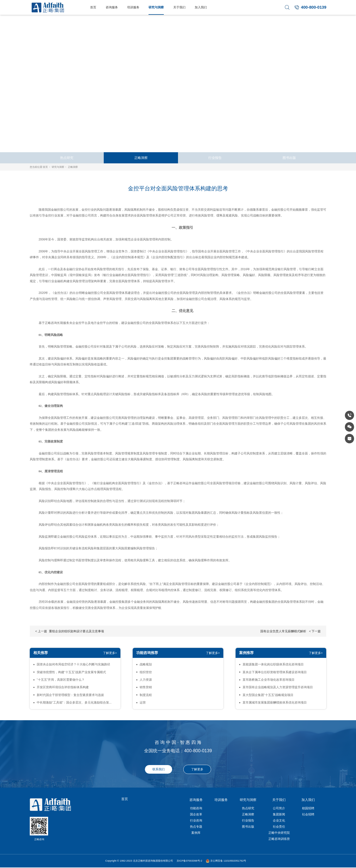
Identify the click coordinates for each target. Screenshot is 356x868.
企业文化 (279, 820)
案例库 (196, 833)
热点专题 (196, 827)
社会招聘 (308, 814)
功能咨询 (196, 808)
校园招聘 (308, 808)
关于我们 (179, 7)
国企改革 (196, 814)
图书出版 (289, 158)
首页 (93, 7)
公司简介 (279, 808)
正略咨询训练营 (279, 839)
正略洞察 (141, 158)
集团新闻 (279, 814)
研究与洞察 (156, 7)
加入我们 (201, 7)
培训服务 (133, 7)
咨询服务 (112, 7)
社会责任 (279, 827)
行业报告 (215, 158)
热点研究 (67, 158)
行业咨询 (196, 820)
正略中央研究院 (279, 833)
